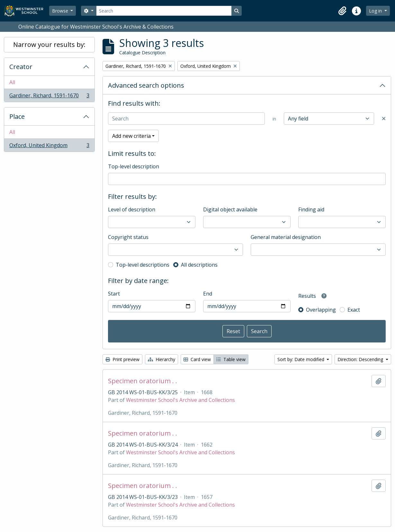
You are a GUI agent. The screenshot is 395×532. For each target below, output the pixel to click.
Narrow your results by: (49, 44)
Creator (21, 67)
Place (17, 116)
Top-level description (134, 166)
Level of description (132, 209)
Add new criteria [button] (131, 136)
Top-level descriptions (143, 265)
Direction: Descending (361, 359)
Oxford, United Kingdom (49, 146)
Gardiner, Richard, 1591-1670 (49, 97)
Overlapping (321, 310)
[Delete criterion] (384, 119)
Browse (61, 11)
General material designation (286, 237)
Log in (376, 11)
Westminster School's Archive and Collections (180, 400)
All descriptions (199, 265)
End (208, 294)
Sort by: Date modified (301, 359)
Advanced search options (146, 85)
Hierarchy (162, 359)
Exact (354, 310)
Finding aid (311, 209)
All (12, 82)
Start (114, 294)
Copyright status (128, 237)
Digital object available (230, 209)
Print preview (122, 359)
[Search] (164, 11)
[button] (342, 11)
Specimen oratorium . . (143, 381)
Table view (231, 359)
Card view (197, 359)
